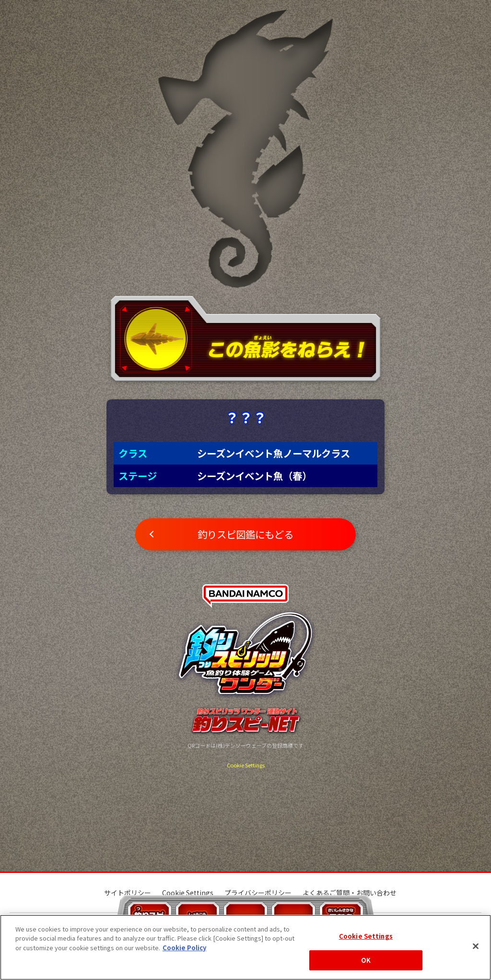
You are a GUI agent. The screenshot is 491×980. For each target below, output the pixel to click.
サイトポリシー (128, 893)
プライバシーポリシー (258, 893)
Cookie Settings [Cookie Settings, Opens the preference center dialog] (366, 936)
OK (366, 960)
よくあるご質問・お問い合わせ (350, 893)
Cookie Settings (246, 765)
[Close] (476, 946)
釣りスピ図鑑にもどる (245, 534)
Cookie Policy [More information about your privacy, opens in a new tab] (184, 948)
